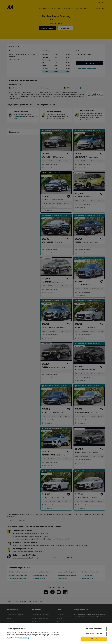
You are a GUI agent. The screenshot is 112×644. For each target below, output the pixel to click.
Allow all (94, 639)
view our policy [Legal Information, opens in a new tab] (24, 638)
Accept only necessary (94, 634)
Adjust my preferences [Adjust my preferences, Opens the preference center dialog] (94, 629)
